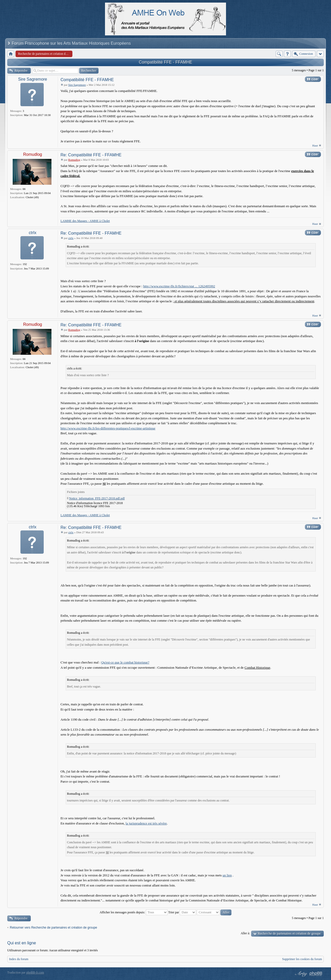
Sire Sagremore (33, 79)
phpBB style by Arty (300, 974)
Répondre (21, 70)
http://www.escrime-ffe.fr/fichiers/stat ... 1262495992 (179, 286)
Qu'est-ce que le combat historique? (125, 662)
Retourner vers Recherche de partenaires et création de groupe (54, 928)
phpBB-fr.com (35, 973)
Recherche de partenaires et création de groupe (289, 933)
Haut (315, 145)
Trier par (182, 912)
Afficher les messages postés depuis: (134, 912)
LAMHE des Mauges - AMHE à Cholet (85, 221)
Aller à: (245, 933)
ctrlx (32, 233)
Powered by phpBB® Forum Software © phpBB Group (316, 974)
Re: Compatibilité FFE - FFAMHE (91, 155)
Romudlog (33, 154)
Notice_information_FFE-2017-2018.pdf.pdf (97, 498)
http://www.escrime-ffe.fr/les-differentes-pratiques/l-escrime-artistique (108, 428)
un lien (227, 875)
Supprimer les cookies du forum (302, 959)
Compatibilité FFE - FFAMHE (165, 62)
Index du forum (19, 959)
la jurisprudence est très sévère (146, 823)
